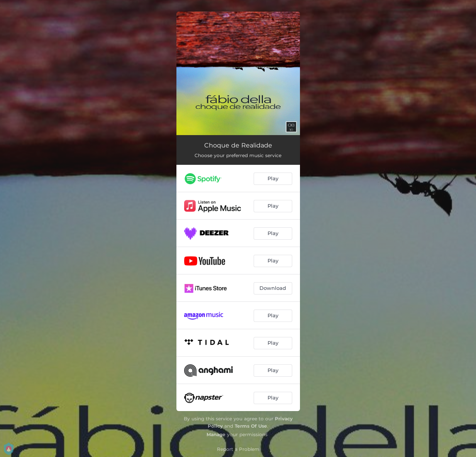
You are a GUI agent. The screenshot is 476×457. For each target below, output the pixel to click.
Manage (216, 434)
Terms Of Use (251, 426)
